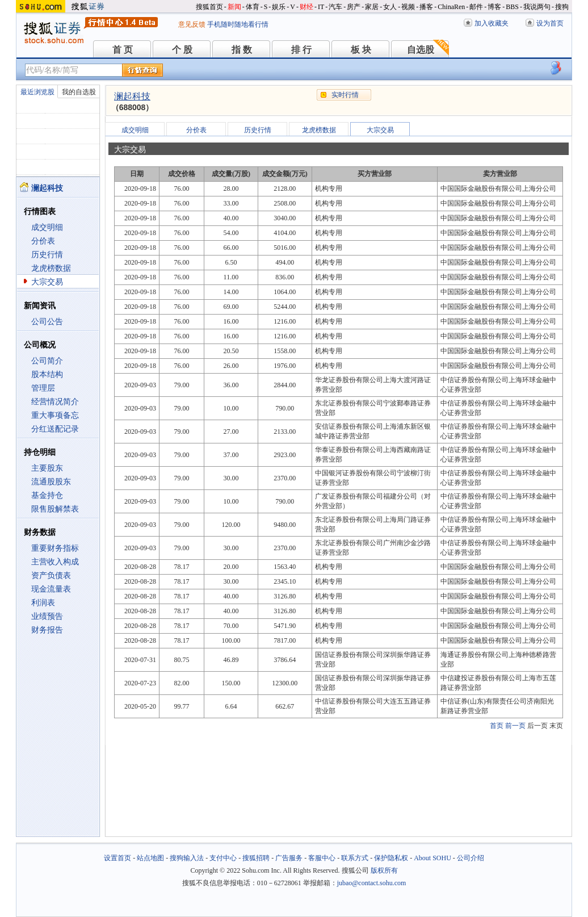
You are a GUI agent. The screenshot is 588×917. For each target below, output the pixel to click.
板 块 (361, 50)
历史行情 (47, 255)
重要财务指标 (55, 548)
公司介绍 (471, 858)
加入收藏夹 (492, 23)
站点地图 (150, 858)
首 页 (123, 50)
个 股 (182, 50)
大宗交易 (47, 282)
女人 (390, 7)
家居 (372, 7)
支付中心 (223, 858)
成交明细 (47, 227)
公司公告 (47, 322)
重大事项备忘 (55, 415)
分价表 (43, 241)
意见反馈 (192, 24)
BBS (512, 7)
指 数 (242, 50)
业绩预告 (47, 616)
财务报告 (47, 630)
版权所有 (384, 870)
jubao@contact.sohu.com (372, 883)
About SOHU (432, 858)
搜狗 (562, 7)
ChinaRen (451, 7)
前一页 (515, 726)
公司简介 (47, 361)
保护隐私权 (391, 858)
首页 (497, 726)
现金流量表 (51, 589)
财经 (306, 7)
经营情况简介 (55, 402)
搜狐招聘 (256, 858)
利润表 (43, 603)
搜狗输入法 (187, 858)
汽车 (335, 7)
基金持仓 (47, 495)
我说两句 (537, 7)
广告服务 (289, 858)
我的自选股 (79, 92)
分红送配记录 (55, 429)
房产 (354, 7)
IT (321, 7)
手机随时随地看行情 (238, 24)
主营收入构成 (55, 562)
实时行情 (345, 95)
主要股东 (47, 468)
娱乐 (279, 7)
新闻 (234, 7)
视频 (408, 7)
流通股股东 (51, 482)
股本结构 (47, 374)
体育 (253, 7)
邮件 (476, 7)
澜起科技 (132, 96)
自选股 (421, 50)
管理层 (43, 388)
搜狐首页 (209, 7)
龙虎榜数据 (51, 268)
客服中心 (322, 858)
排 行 (301, 50)
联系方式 (355, 858)
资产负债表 (51, 575)
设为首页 (550, 23)
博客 (494, 7)
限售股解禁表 (55, 509)
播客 (426, 7)
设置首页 (117, 858)
